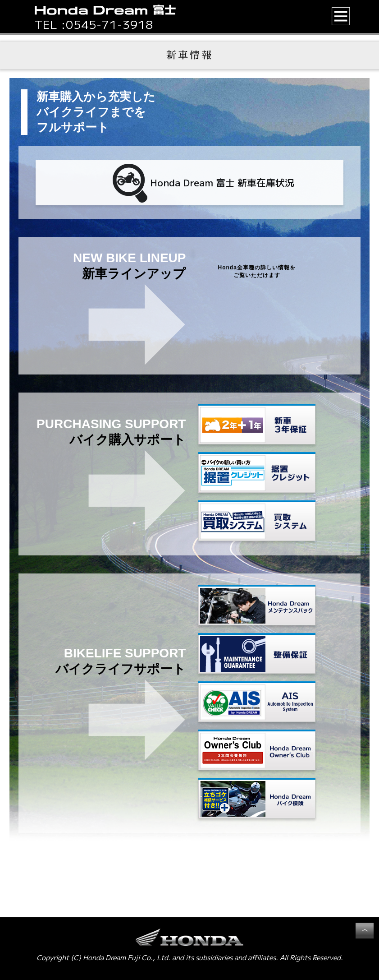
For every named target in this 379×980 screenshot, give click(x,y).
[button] (341, 16)
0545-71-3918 (110, 24)
